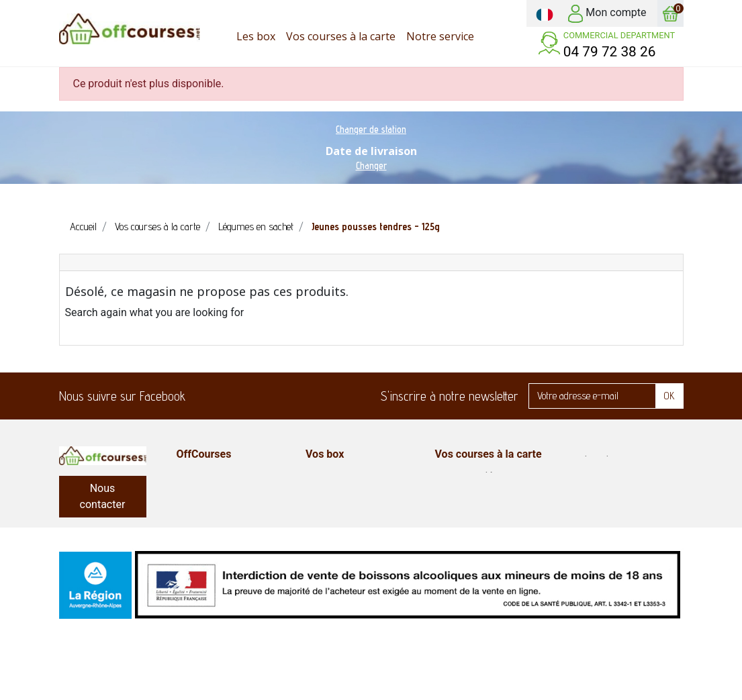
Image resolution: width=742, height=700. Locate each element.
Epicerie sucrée (471, 491)
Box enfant (331, 475)
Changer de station (371, 129)
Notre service (208, 507)
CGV (186, 475)
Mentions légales (216, 523)
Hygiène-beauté (602, 475)
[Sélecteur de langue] (545, 13)
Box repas (588, 523)
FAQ (186, 491)
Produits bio (592, 459)
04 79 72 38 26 (610, 52)
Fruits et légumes (605, 507)
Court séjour (334, 523)
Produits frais (466, 507)
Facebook (204, 396)
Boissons (456, 556)
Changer (371, 165)
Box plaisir (329, 491)
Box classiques (340, 507)
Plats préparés (599, 540)
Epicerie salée (467, 475)
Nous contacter (103, 496)
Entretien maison (603, 491)
